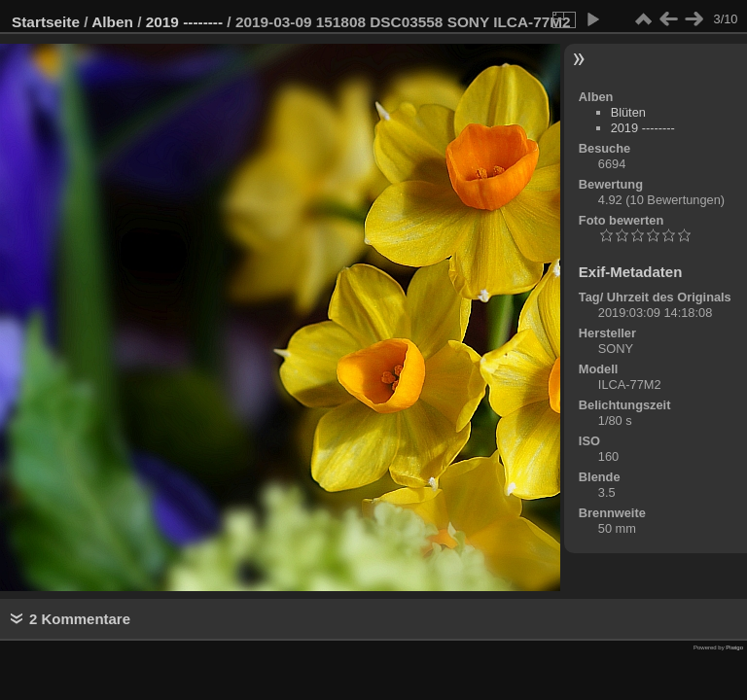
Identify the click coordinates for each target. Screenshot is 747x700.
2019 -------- (184, 22)
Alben (112, 22)
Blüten (628, 112)
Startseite (46, 22)
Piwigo (734, 647)
